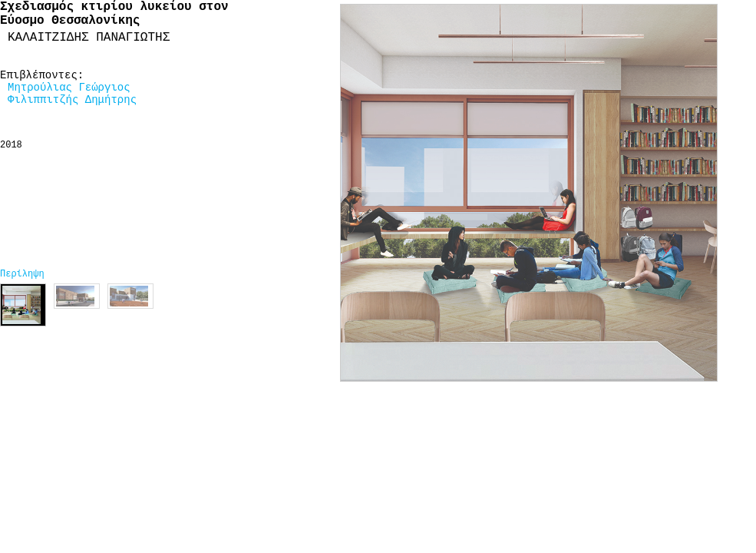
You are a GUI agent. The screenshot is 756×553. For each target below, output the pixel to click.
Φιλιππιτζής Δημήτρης (72, 100)
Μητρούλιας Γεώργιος (69, 88)
